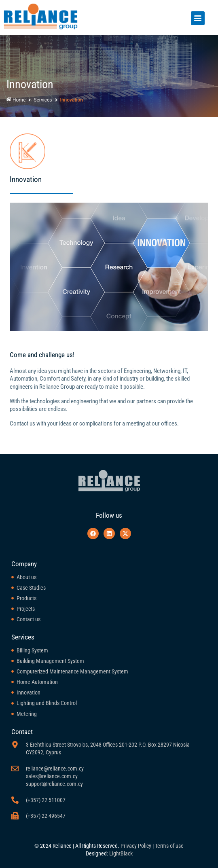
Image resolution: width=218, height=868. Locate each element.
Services (43, 100)
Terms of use (169, 846)
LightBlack (121, 853)
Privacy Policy (136, 846)
